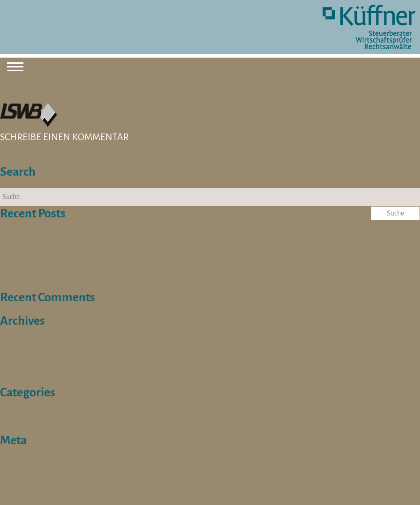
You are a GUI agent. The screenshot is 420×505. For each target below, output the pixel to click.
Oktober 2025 (26, 355)
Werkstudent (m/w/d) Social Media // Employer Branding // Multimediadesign (140, 235)
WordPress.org (28, 499)
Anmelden (20, 462)
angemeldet (57, 158)
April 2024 (20, 367)
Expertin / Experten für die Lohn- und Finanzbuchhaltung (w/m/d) (118, 247)
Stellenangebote (31, 427)
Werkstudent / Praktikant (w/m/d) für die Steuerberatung (102, 284)
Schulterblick (25, 415)
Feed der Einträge (32, 475)
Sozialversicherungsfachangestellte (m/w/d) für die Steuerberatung (121, 272)
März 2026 (20, 342)
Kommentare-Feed (35, 487)
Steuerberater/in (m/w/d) (46, 260)
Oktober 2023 (26, 379)
